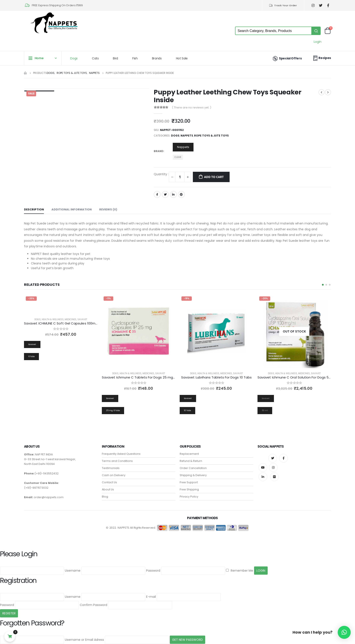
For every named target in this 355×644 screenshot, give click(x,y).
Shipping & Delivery (193, 470)
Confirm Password (94, 599)
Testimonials (111, 463)
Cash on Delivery (114, 470)
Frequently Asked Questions (121, 448)
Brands (157, 58)
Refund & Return (191, 456)
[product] (139, 331)
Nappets (187, 136)
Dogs (74, 58)
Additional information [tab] (72, 209)
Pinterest (181, 194)
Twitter (165, 194)
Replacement (189, 448)
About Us (108, 484)
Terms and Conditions (117, 456)
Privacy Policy (189, 491)
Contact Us (109, 477)
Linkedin (263, 471)
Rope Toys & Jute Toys (211, 136)
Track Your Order (283, 5)
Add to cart (214, 177)
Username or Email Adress (84, 634)
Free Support (189, 477)
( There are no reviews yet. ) (192, 107)
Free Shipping (189, 484)
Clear (178, 157)
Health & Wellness (53, 319)
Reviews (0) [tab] (108, 209)
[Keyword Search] (273, 31)
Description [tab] (34, 209)
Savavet (82, 319)
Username (73, 565)
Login (318, 42)
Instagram (273, 462)
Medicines (70, 319)
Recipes (321, 58)
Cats (95, 58)
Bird (115, 58)
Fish (135, 58)
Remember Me (240, 565)
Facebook (157, 194)
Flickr (274, 471)
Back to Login (35, 641)
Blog (105, 491)
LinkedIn (173, 194)
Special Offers (287, 58)
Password (153, 565)
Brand (159, 151)
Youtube (263, 462)
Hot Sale (182, 58)
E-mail (151, 592)
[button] (323, 285)
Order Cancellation (193, 463)
